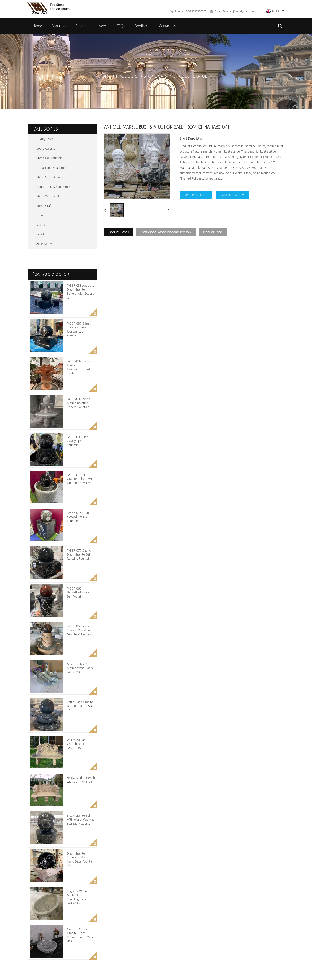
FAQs (121, 26)
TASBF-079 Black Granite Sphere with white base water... (80, 479)
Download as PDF (233, 195)
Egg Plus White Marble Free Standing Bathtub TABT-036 (79, 897)
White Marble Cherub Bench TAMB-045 (77, 744)
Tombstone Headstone (52, 168)
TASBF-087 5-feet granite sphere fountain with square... (79, 329)
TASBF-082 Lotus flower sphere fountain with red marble (78, 367)
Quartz (41, 234)
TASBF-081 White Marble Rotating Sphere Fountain (79, 403)
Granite (41, 215)
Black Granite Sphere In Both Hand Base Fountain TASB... (81, 859)
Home (37, 26)
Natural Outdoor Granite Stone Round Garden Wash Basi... (81, 935)
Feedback (142, 26)
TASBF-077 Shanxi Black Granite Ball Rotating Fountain (79, 554)
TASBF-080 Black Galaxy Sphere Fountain (78, 441)
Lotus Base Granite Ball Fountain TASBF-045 (81, 706)
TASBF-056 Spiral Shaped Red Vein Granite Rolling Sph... (81, 630)
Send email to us (196, 195)
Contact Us (167, 26)
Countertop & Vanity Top (53, 187)
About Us (59, 26)
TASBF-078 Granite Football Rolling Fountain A (80, 517)
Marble (41, 225)
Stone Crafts (45, 206)
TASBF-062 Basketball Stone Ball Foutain (78, 592)
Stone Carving (160, 76)
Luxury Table (45, 139)
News (103, 26)
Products (82, 26)
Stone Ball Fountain (50, 158)
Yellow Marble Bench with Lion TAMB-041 (81, 780)
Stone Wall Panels (48, 196)
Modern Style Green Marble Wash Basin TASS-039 (81, 668)
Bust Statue (194, 76)
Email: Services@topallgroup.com (235, 11)
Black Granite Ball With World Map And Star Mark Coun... (81, 819)
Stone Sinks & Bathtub (52, 177)
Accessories (45, 244)
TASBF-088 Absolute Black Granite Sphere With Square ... (81, 291)
